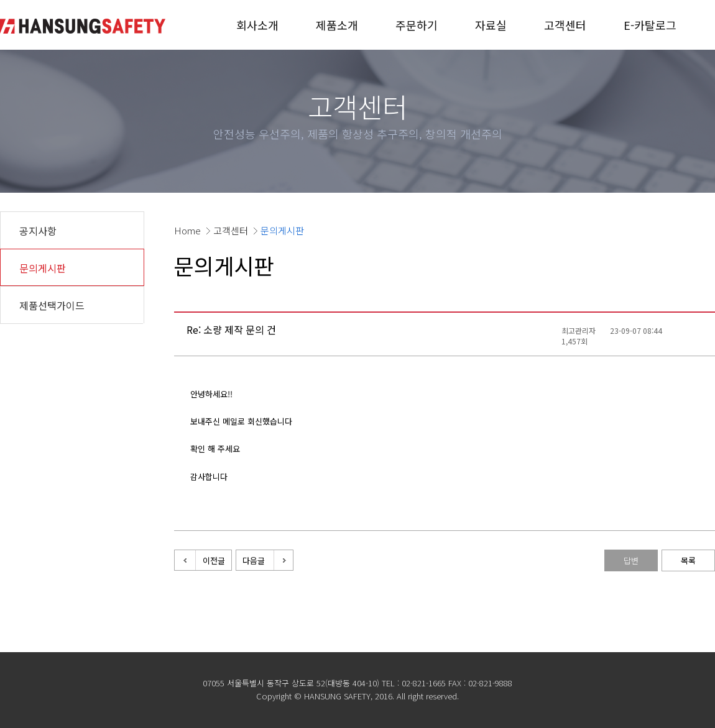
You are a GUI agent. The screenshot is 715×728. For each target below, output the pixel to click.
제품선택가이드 (52, 305)
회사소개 (257, 25)
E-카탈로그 (650, 25)
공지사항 (38, 231)
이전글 (214, 560)
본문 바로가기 (0, 0)
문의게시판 (43, 268)
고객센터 (565, 25)
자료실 (491, 25)
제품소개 (337, 25)
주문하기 (417, 25)
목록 (688, 560)
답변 (631, 560)
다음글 (254, 560)
